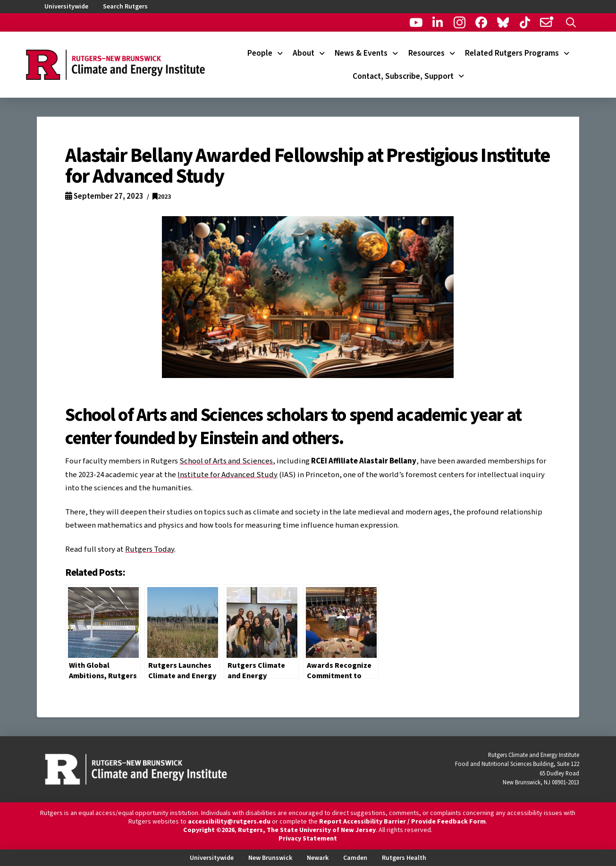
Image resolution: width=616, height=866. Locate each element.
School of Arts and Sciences (226, 461)
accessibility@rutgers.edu (229, 822)
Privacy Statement (308, 839)
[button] (571, 22)
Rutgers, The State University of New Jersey (307, 830)
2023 (162, 197)
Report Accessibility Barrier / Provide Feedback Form (402, 822)
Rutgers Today (150, 549)
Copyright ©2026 (209, 830)
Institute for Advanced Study (228, 475)
